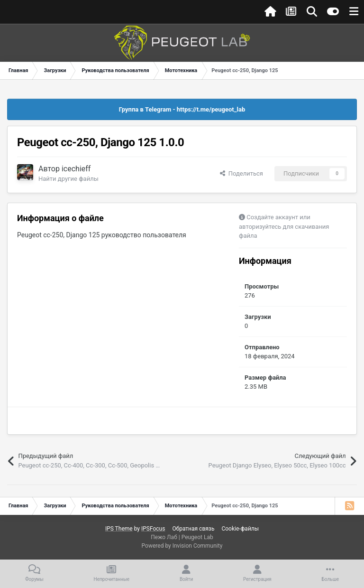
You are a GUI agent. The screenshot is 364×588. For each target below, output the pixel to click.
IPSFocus (153, 529)
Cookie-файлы (240, 529)
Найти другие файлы (68, 179)
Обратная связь (193, 529)
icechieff (76, 169)
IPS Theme (119, 529)
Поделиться (241, 173)
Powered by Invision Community (182, 546)
